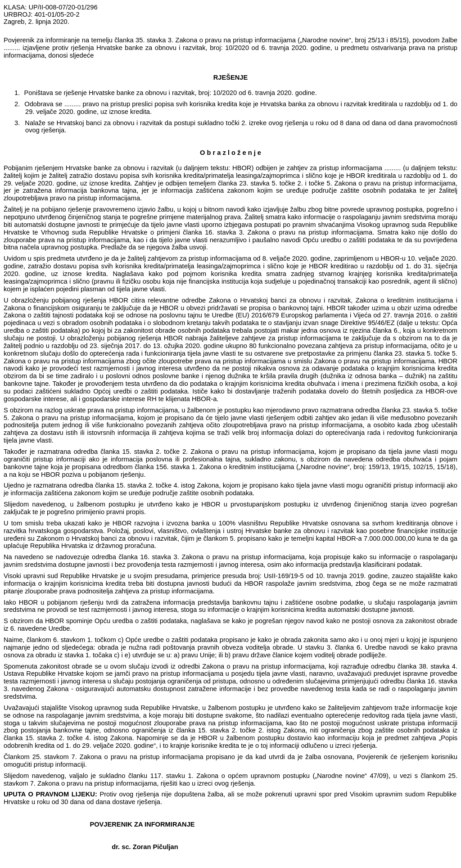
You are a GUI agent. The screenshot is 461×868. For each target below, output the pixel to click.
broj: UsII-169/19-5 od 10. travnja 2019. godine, (320, 576)
